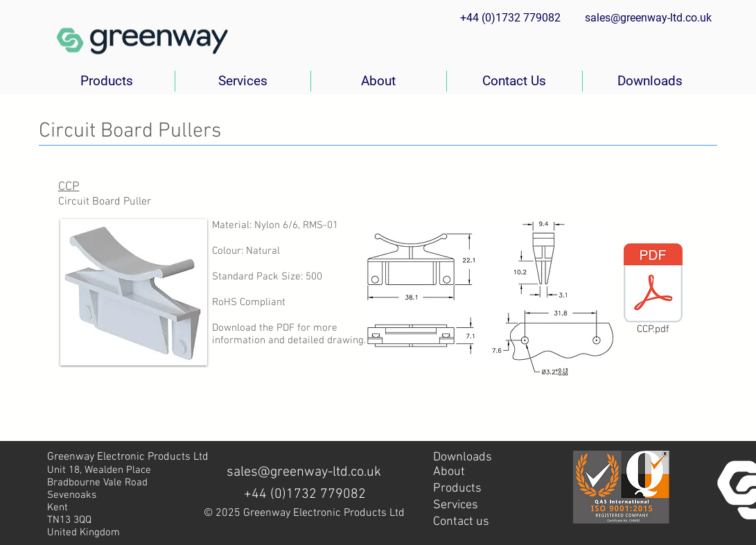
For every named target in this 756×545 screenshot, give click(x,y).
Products (457, 488)
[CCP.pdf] (653, 292)
